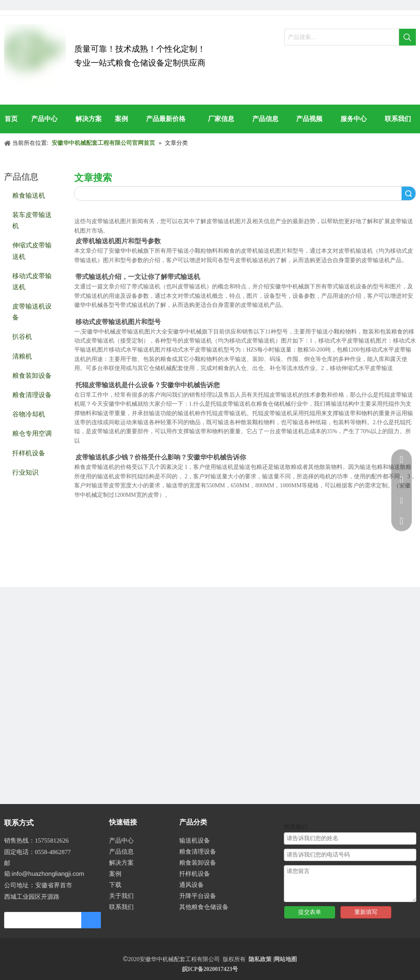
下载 (115, 885)
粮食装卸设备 (32, 375)
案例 (115, 874)
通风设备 (192, 885)
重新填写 (366, 912)
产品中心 (121, 841)
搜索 (409, 193)
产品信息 (121, 852)
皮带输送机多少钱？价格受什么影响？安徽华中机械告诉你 (161, 457)
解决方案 (121, 863)
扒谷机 (22, 336)
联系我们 (121, 907)
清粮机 (22, 356)
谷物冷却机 (29, 414)
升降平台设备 (198, 896)
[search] (39, 920)
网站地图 (285, 959)
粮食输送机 (29, 195)
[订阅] (91, 920)
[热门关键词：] (407, 37)
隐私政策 (260, 959)
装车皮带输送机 (32, 220)
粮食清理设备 (32, 394)
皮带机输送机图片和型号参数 (118, 241)
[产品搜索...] (342, 37)
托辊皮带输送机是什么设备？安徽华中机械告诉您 (148, 385)
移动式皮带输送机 (32, 281)
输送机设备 (195, 841)
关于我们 (121, 896)
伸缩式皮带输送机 (32, 250)
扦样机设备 (29, 453)
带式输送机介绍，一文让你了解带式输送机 (138, 277)
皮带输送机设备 (32, 311)
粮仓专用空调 (32, 433)
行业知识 (25, 472)
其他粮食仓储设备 (204, 907)
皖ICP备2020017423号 (210, 969)
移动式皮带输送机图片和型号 (118, 322)
